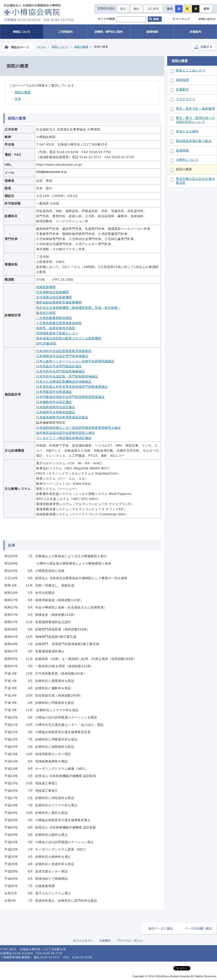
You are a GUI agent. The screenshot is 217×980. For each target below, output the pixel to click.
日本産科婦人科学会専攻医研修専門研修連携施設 (72, 387)
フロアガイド (186, 99)
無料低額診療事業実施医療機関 (59, 302)
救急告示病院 (46, 313)
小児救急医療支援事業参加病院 (59, 323)
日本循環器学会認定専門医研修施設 (62, 356)
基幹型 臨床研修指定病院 (56, 328)
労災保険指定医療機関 (52, 292)
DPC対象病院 (46, 343)
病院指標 (182, 80)
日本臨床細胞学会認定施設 (56, 407)
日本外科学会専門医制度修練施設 (61, 371)
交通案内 (182, 90)
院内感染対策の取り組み (194, 141)
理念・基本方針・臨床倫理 (195, 109)
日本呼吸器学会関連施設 (54, 392)
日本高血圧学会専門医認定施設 (59, 366)
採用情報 (182, 151)
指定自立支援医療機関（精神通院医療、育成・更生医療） (78, 308)
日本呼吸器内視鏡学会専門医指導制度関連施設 (70, 397)
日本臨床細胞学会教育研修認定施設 (62, 417)
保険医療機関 (46, 287)
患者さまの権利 (187, 131)
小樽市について (187, 160)
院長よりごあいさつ (190, 70)
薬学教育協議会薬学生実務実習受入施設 (65, 433)
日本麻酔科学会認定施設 (54, 402)
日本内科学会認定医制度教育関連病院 (64, 351)
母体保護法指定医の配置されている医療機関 (69, 338)
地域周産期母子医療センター (57, 333)
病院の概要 (23, 92)
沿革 (18, 99)
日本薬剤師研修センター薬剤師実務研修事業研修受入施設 (78, 428)
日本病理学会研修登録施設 (56, 412)
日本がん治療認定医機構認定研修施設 (64, 382)
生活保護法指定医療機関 (54, 297)
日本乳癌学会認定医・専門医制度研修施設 (67, 376)
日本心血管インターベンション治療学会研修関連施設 (75, 361)
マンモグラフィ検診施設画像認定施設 (64, 438)
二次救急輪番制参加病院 (54, 318)
